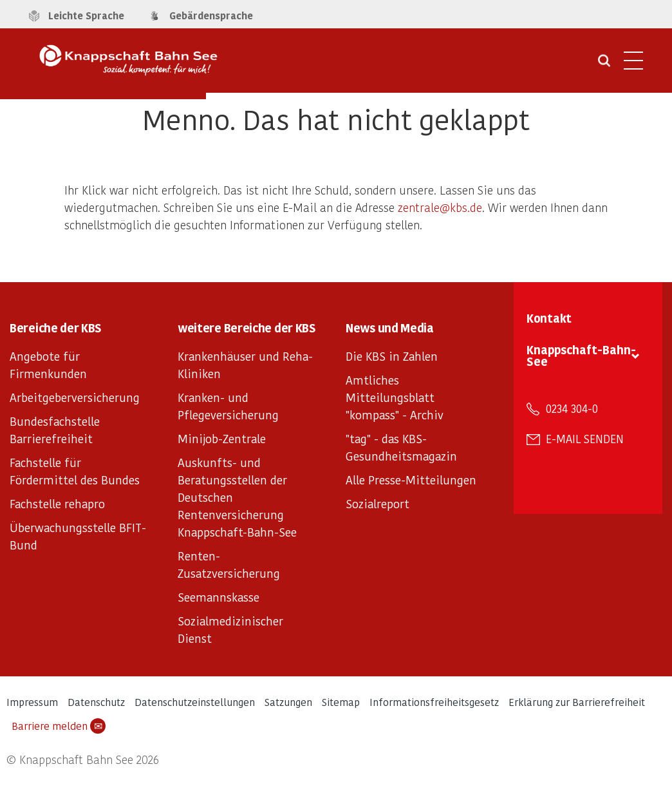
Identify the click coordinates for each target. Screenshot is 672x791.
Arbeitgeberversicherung (75, 397)
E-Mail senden (585, 439)
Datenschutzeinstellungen (195, 702)
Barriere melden (59, 726)
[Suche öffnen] (604, 65)
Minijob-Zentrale (222, 438)
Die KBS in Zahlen (392, 356)
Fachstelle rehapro (57, 503)
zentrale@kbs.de (440, 207)
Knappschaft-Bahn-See (581, 355)
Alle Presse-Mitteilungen (411, 480)
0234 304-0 (572, 408)
